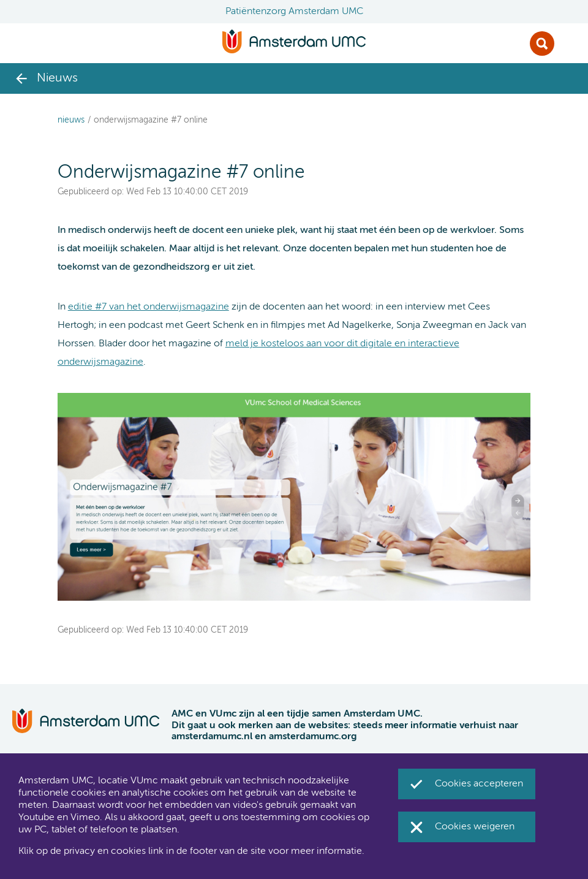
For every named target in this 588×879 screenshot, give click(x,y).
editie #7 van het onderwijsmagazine (149, 307)
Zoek (542, 44)
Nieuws (71, 120)
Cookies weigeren (475, 827)
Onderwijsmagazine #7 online (151, 120)
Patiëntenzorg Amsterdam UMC (294, 12)
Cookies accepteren (479, 784)
